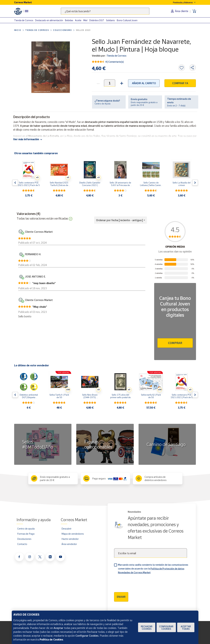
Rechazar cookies (147, 628)
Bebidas (69, 20)
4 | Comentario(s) (115, 62)
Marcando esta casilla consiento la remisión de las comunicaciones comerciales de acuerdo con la (153, 569)
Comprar (175, 343)
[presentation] (139, 582)
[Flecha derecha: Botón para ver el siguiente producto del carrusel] (195, 183)
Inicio (18, 30)
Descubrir (66, 529)
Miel (85, 20)
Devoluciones (24, 539)
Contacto (22, 544)
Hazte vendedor (70, 539)
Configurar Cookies (166, 628)
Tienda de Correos (24, 20)
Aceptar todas (186, 628)
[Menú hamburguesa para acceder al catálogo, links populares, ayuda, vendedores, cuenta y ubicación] (27, 11)
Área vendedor (69, 544)
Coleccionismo (62, 30)
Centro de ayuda (26, 529)
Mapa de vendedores (73, 534)
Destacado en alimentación (49, 20)
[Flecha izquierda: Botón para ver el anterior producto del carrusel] (15, 183)
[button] (121, 83)
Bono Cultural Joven (127, 20)
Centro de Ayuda (103, 104)
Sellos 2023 (83, 30)
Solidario (110, 20)
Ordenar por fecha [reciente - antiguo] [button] (119, 220)
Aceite (78, 20)
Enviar (121, 597)
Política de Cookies (51, 640)
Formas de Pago (26, 534)
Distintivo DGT (97, 20)
